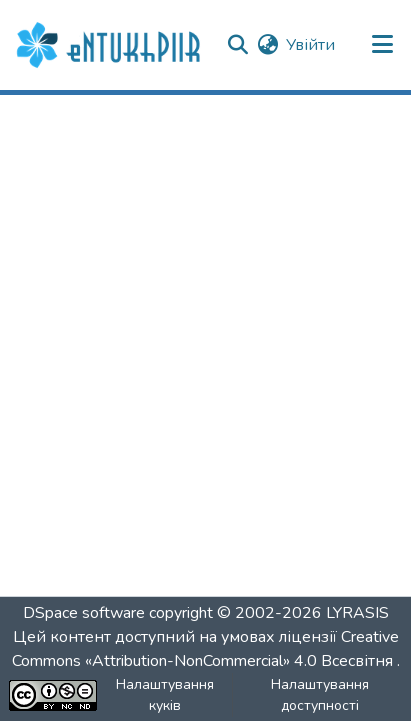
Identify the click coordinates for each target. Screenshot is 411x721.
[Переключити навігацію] (383, 45)
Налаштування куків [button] (165, 695)
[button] (111, 45)
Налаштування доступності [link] (320, 695)
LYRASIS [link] (357, 613)
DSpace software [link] (84, 613)
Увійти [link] (310, 45)
